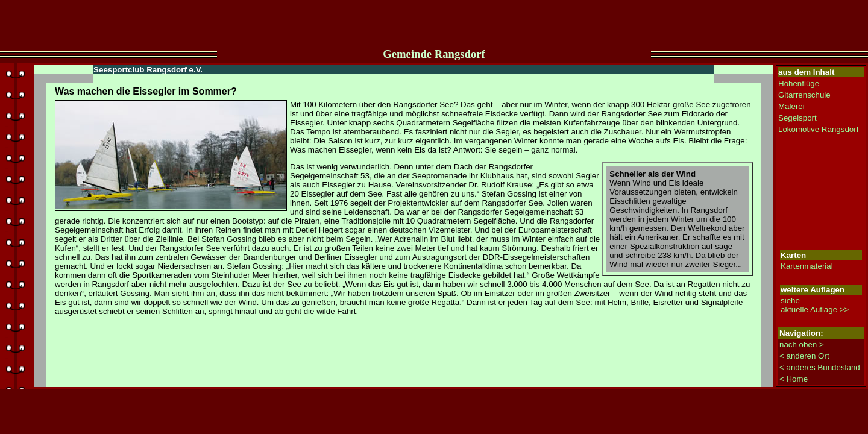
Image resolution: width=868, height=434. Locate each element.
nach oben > (802, 344)
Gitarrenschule (804, 95)
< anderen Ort (804, 356)
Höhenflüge (799, 83)
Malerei (791, 106)
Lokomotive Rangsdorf (818, 129)
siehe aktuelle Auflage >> (815, 305)
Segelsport (797, 118)
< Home (794, 379)
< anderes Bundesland (820, 367)
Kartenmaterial (807, 266)
